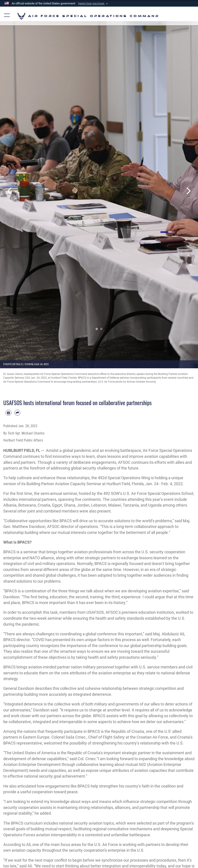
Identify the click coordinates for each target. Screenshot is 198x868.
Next (188, 191)
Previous (10, 191)
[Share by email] (17, 413)
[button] (93, 4)
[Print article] (8, 413)
